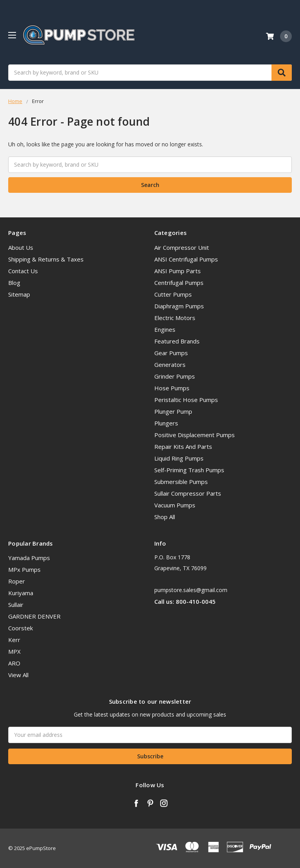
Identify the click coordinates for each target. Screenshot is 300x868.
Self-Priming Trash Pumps (189, 470)
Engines (165, 329)
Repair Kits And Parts (183, 446)
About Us (21, 247)
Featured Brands (177, 341)
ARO (14, 663)
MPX (14, 651)
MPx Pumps (24, 569)
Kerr (14, 640)
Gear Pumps (171, 353)
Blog (14, 283)
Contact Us (23, 271)
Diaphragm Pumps (179, 306)
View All (18, 675)
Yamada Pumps (29, 558)
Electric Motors (175, 318)
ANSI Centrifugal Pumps (186, 259)
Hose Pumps (172, 388)
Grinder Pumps (175, 376)
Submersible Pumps (181, 482)
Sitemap (19, 294)
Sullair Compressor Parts (188, 493)
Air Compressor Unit (182, 247)
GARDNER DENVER (34, 616)
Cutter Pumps (173, 294)
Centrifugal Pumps (179, 283)
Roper (17, 581)
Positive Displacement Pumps (195, 435)
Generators (170, 365)
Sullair (16, 605)
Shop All (165, 517)
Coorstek (21, 628)
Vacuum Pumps (175, 505)
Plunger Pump (173, 411)
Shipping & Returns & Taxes (46, 259)
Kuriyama (21, 593)
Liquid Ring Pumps (179, 458)
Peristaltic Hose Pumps (186, 400)
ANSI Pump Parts (178, 271)
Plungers (166, 423)
